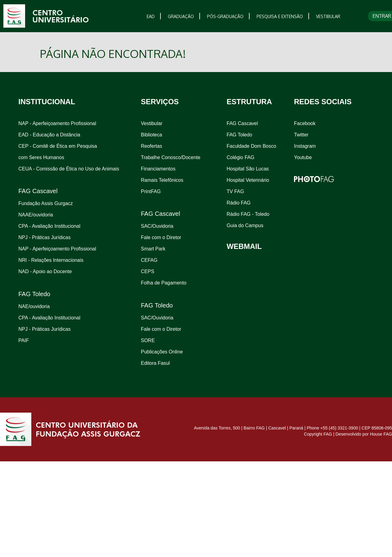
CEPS (148, 271)
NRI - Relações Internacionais (51, 260)
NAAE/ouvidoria (36, 215)
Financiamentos (158, 169)
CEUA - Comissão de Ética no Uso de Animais (69, 169)
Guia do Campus (245, 225)
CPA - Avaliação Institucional (49, 226)
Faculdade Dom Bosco (251, 146)
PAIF (24, 340)
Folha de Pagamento (164, 283)
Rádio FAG (239, 203)
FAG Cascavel (242, 123)
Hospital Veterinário (248, 180)
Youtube (303, 157)
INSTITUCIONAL (47, 102)
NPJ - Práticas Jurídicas (45, 237)
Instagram (305, 146)
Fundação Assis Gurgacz (46, 203)
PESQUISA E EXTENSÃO (280, 16)
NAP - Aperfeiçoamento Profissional (57, 123)
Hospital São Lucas (248, 169)
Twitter (301, 135)
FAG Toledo (239, 135)
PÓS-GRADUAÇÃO (225, 16)
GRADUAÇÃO (181, 16)
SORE (148, 340)
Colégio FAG (241, 157)
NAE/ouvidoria (34, 306)
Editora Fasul (155, 363)
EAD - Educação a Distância (49, 135)
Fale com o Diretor (161, 237)
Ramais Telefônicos (162, 180)
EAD (151, 16)
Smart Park (153, 249)
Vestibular (152, 123)
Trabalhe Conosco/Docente (171, 157)
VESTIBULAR (328, 16)
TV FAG (235, 191)
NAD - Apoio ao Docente (45, 271)
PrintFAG (151, 191)
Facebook (305, 123)
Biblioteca (151, 135)
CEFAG (149, 260)
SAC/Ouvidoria (157, 226)
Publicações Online (162, 352)
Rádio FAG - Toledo (248, 214)
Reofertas (151, 146)
